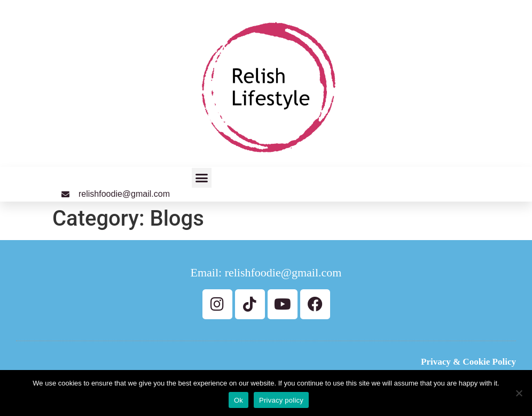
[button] (202, 178)
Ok (238, 400)
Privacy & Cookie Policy (468, 362)
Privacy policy (281, 400)
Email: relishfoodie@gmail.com (266, 272)
